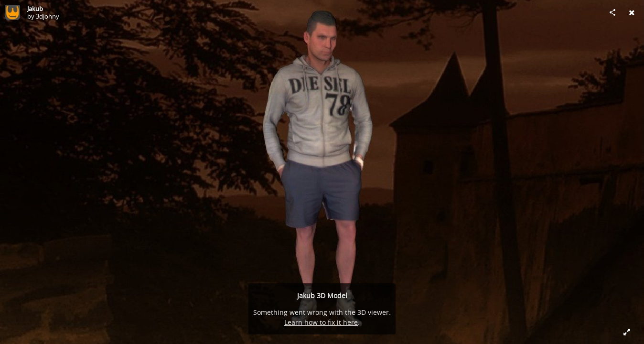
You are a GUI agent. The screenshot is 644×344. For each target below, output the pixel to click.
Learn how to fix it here (321, 322)
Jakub (35, 9)
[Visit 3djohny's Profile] (12, 12)
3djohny (48, 16)
